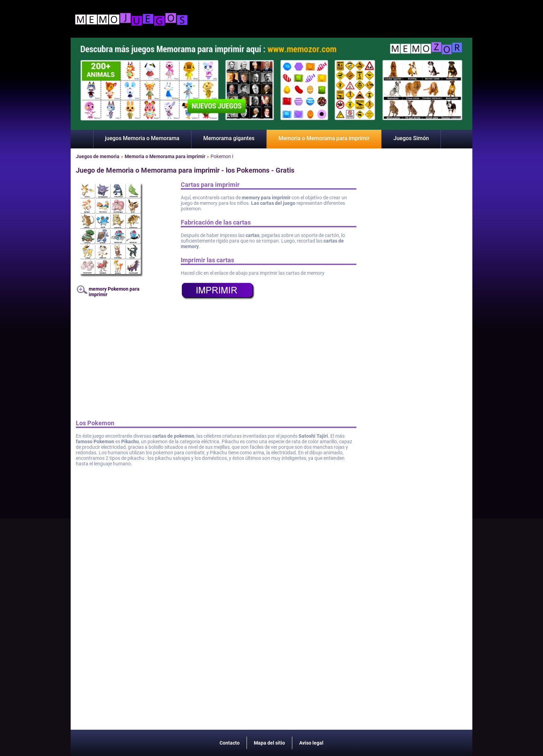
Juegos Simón (411, 138)
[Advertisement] (216, 362)
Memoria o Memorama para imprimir (324, 138)
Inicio (82, 139)
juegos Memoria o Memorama (142, 138)
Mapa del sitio (269, 743)
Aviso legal (311, 743)
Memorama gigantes (229, 138)
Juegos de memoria (98, 156)
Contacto (230, 743)
